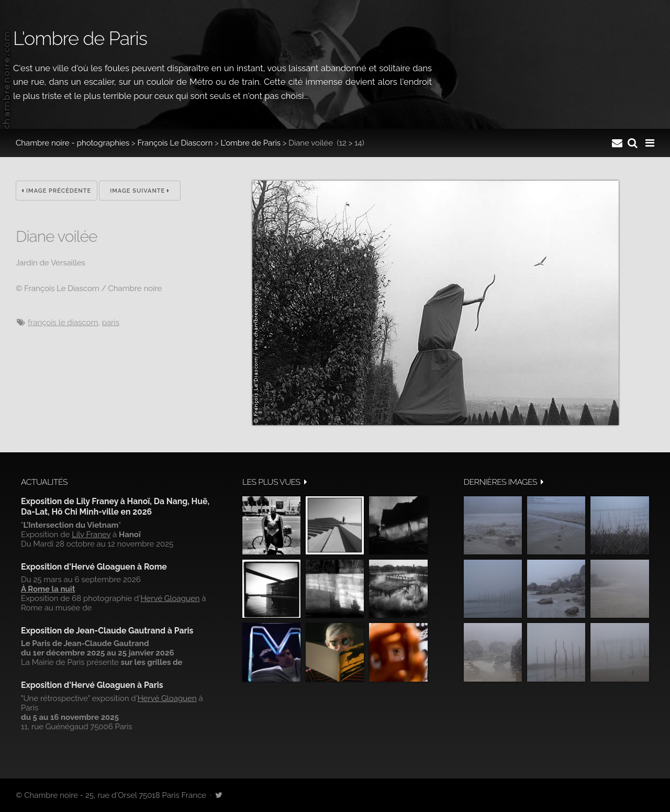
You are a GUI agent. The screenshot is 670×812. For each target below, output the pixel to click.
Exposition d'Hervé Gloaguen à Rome (94, 567)
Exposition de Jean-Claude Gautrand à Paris (107, 631)
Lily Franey (91, 535)
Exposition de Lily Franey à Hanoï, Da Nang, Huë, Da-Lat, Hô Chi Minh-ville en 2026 (115, 507)
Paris (111, 322)
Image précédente (56, 191)
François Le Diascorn (175, 143)
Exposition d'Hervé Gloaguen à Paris (92, 685)
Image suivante (140, 191)
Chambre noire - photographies (72, 143)
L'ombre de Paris (250, 143)
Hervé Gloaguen (170, 598)
